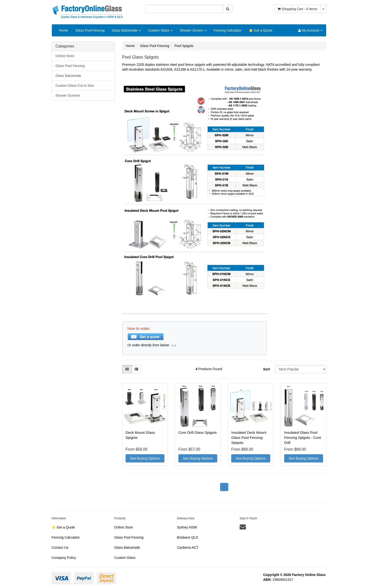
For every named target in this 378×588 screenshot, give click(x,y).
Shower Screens (68, 95)
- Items (297, 9)
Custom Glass (160, 30)
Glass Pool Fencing (90, 30)
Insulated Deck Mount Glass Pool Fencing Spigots (249, 438)
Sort (266, 369)
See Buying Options (145, 458)
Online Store (65, 56)
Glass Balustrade (126, 30)
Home (64, 30)
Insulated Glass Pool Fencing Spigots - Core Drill (303, 438)
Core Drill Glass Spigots (198, 432)
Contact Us (60, 548)
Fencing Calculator (228, 30)
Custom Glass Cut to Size (75, 86)
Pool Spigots (184, 46)
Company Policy (64, 558)
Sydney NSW (187, 527)
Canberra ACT (188, 548)
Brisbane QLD (188, 537)
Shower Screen (193, 30)
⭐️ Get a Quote (260, 30)
